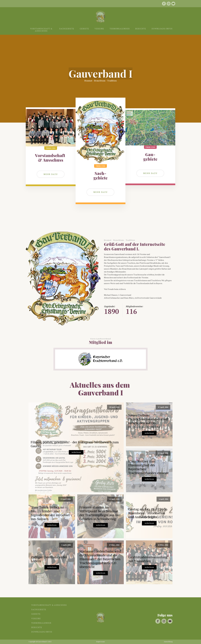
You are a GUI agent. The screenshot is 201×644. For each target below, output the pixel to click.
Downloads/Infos (162, 29)
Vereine (99, 29)
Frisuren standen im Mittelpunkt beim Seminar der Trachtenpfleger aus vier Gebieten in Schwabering (100, 513)
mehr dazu (150, 173)
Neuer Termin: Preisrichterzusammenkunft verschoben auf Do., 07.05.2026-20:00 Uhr (149, 421)
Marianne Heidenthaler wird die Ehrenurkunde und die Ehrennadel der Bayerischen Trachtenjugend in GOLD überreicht (100, 559)
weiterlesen (76, 452)
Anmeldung (168, 642)
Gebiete (84, 29)
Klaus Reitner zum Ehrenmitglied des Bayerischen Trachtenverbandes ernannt (148, 467)
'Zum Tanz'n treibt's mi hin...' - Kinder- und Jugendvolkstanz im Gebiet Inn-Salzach (50, 513)
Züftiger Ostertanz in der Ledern (49, 559)
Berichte (141, 29)
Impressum (100, 642)
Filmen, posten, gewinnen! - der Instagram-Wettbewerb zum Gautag (75, 444)
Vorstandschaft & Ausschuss (41, 30)
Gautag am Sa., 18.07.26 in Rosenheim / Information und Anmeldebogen (148, 513)
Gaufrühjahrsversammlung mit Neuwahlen (148, 559)
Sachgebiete (67, 29)
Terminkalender (120, 29)
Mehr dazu (51, 174)
